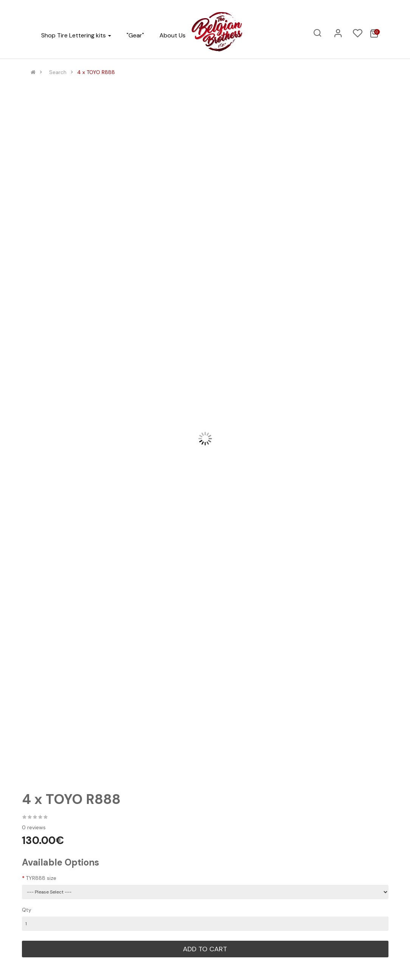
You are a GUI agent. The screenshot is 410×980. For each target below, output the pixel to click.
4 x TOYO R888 (96, 72)
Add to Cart (205, 949)
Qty (27, 910)
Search (58, 72)
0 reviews (34, 827)
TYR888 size (41, 878)
